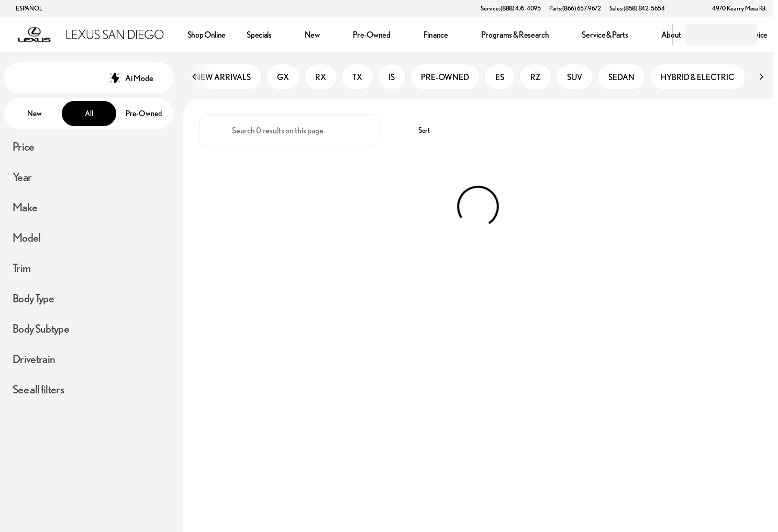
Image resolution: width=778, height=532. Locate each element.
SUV (575, 78)
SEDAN (621, 78)
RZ (536, 78)
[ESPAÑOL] (24, 8)
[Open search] (651, 35)
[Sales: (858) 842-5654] (637, 8)
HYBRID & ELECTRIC (698, 78)
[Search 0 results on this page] (289, 131)
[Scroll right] (761, 78)
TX (357, 78)
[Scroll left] (195, 78)
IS (392, 78)
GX (283, 78)
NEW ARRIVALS (223, 78)
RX (321, 78)
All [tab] (89, 113)
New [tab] (35, 113)
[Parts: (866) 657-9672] (575, 8)
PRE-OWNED (445, 78)
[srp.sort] (418, 131)
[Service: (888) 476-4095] (510, 8)
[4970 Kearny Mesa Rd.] (735, 8)
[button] (688, 8)
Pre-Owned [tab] (144, 113)
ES (500, 78)
